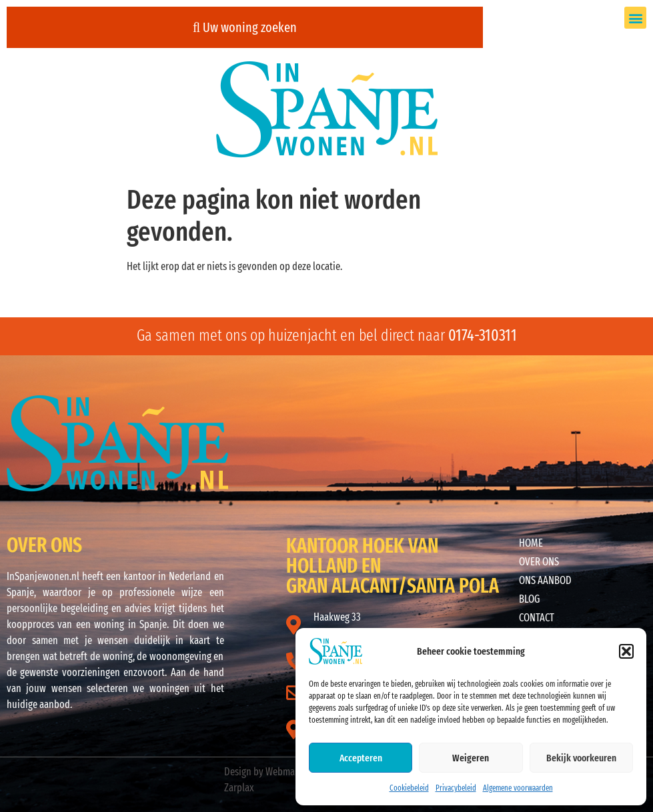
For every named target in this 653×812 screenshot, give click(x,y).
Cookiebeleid (409, 788)
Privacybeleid (456, 788)
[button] (626, 651)
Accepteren (361, 758)
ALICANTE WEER (420, 445)
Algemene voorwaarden (518, 788)
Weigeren (471, 758)
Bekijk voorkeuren (581, 758)
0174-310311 (483, 335)
